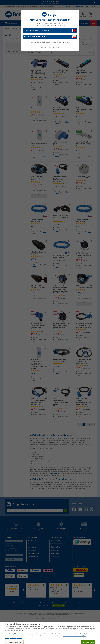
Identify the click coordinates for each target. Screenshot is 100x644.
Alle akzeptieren (88, 642)
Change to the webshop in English (50, 30)
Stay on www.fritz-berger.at (50, 37)
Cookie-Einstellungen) (14, 642)
